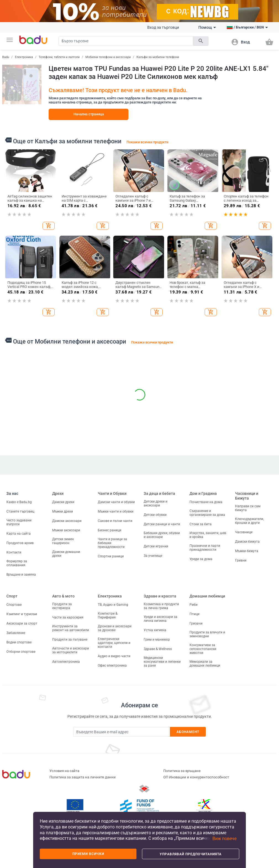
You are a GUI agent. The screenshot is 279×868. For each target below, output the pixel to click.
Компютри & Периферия (108, 615)
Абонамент (188, 732)
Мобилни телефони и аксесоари (108, 57)
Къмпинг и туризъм (22, 614)
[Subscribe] (122, 732)
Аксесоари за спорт (22, 623)
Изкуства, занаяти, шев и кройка (208, 535)
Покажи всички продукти (147, 142)
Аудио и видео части (114, 656)
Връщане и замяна (21, 575)
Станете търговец (20, 511)
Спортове (14, 605)
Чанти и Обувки (112, 493)
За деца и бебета (159, 493)
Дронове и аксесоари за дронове (115, 628)
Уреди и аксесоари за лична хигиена (160, 619)
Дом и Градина (203, 493)
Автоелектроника (66, 662)
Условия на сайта (64, 771)
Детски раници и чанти (162, 524)
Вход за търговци (163, 27)
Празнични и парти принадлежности (205, 548)
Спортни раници (111, 556)
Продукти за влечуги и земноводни (207, 634)
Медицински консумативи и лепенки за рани (162, 662)
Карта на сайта (19, 534)
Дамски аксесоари (67, 521)
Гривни (241, 560)
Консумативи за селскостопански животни (203, 649)
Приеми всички (88, 854)
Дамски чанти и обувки (116, 502)
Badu (6, 57)
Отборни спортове (21, 652)
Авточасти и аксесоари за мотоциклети (71, 650)
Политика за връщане (182, 771)
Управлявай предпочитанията (191, 854)
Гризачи (196, 623)
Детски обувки (155, 515)
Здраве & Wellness (158, 649)
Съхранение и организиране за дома (207, 513)
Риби (194, 605)
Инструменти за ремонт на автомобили (71, 628)
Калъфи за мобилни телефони (158, 57)
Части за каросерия (68, 617)
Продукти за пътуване (70, 640)
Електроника (24, 57)
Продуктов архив (20, 543)
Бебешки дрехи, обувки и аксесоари (162, 535)
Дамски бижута (247, 542)
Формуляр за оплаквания (17, 563)
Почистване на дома (206, 502)
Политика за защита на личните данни (83, 777)
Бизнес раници (110, 530)
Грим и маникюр (157, 640)
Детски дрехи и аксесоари (156, 503)
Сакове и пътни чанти (115, 521)
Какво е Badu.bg (19, 502)
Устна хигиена (155, 630)
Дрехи (58, 493)
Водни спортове (19, 642)
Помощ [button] (207, 27)
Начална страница (89, 114)
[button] (10, 40)
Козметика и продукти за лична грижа (161, 606)
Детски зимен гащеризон (63, 541)
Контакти (14, 552)
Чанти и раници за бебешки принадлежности (112, 543)
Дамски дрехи (63, 502)
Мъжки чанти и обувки (116, 511)
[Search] (126, 41)
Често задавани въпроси (19, 522)
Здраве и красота (160, 596)
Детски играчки (156, 546)
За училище (153, 556)
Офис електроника (112, 666)
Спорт (12, 596)
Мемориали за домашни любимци (205, 664)
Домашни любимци (207, 596)
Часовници (244, 532)
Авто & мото (63, 596)
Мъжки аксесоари (66, 530)
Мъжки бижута (247, 551)
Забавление (16, 633)
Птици (194, 614)
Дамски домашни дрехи (66, 554)
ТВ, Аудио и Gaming (113, 605)
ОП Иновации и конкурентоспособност (196, 777)
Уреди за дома (201, 559)
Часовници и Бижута (247, 496)
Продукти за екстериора (62, 606)
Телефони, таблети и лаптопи (59, 57)
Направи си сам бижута (248, 508)
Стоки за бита (201, 524)
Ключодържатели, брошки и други (249, 521)
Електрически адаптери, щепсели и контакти (114, 643)
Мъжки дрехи (63, 511)
